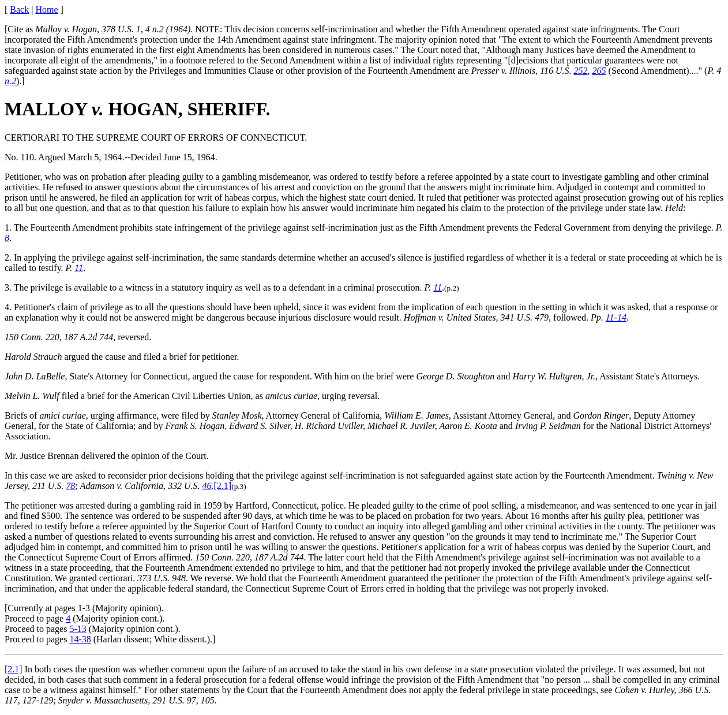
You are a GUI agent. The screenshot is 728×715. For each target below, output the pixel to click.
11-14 (616, 317)
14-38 (80, 639)
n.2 (10, 81)
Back (19, 10)
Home (46, 10)
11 (79, 268)
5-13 (78, 629)
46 (207, 486)
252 (581, 71)
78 (70, 486)
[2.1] (223, 486)
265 (599, 71)
